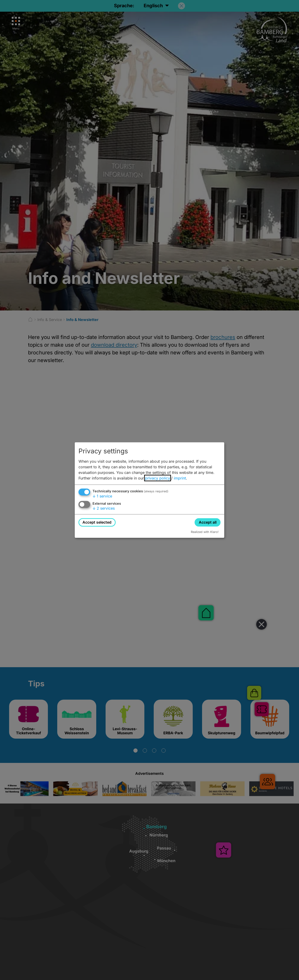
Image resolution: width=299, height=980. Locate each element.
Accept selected (97, 522)
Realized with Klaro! (205, 532)
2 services (104, 508)
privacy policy (158, 478)
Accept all (208, 522)
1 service (102, 496)
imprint (180, 478)
